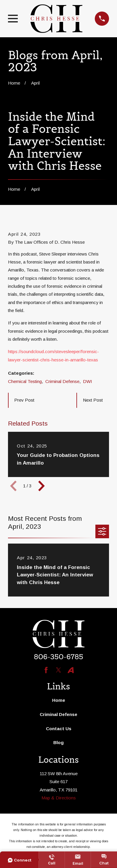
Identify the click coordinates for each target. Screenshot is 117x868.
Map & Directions (59, 798)
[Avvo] (71, 670)
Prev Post (24, 400)
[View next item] (41, 486)
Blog (59, 742)
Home (59, 700)
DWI (88, 381)
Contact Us (59, 729)
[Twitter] (59, 670)
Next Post (93, 400)
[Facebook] (46, 670)
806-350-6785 (58, 657)
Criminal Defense (62, 381)
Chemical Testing (25, 381)
